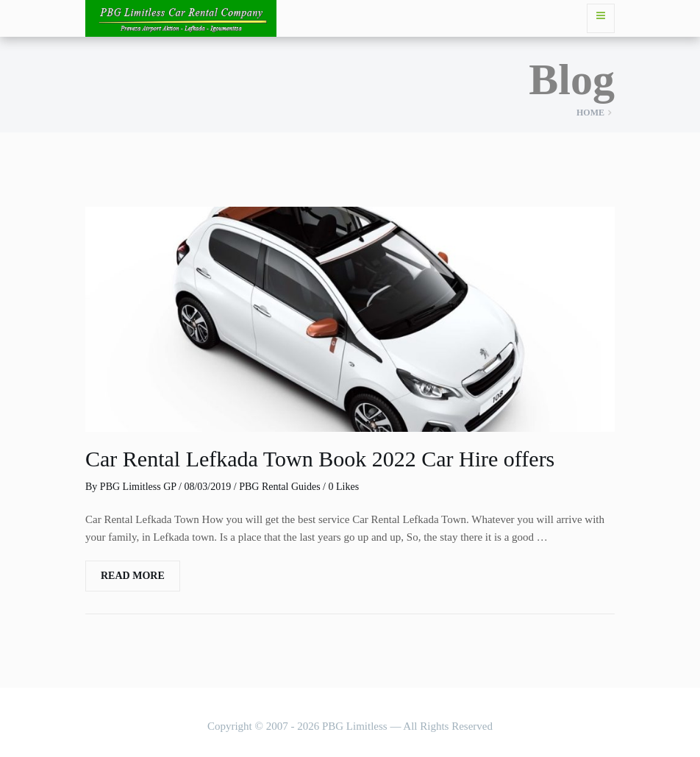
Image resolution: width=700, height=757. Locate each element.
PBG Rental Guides (279, 487)
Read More (133, 576)
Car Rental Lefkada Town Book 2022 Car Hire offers (320, 459)
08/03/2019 (207, 487)
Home (590, 113)
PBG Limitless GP (138, 487)
